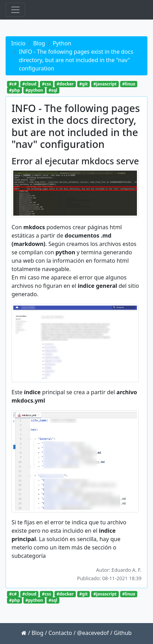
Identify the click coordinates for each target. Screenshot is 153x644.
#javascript (105, 84)
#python (34, 90)
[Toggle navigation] (15, 10)
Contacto (60, 633)
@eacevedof (93, 633)
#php (14, 90)
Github (123, 633)
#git (83, 84)
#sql (53, 90)
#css (46, 84)
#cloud (29, 84)
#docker (65, 84)
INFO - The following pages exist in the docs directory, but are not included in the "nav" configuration (76, 60)
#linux (129, 84)
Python (62, 43)
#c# (13, 84)
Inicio (18, 43)
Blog (39, 43)
